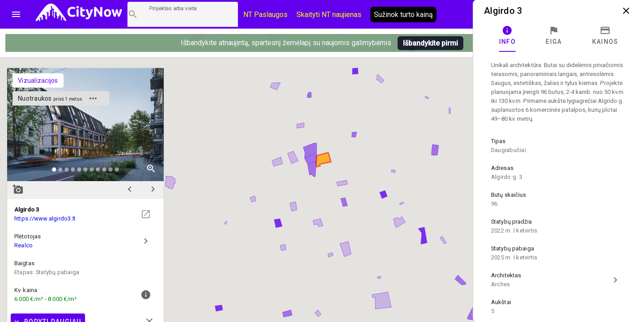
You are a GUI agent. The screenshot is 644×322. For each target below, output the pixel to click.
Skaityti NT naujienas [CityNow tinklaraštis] (329, 15)
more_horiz (93, 98)
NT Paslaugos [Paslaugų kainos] (265, 15)
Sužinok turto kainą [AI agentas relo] (403, 15)
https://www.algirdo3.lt (45, 218)
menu (16, 14)
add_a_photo (18, 189)
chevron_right (153, 189)
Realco (23, 245)
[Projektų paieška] (183, 14)
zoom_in (151, 169)
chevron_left (130, 189)
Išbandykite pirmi (430, 43)
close (626, 11)
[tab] (507, 36)
